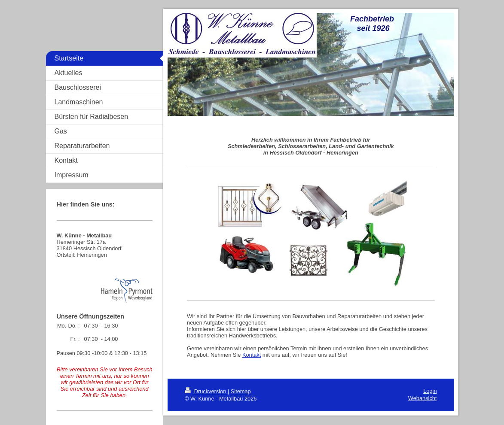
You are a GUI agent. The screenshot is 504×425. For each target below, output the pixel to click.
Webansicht (423, 398)
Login (430, 391)
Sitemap (241, 391)
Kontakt (252, 355)
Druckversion (206, 391)
